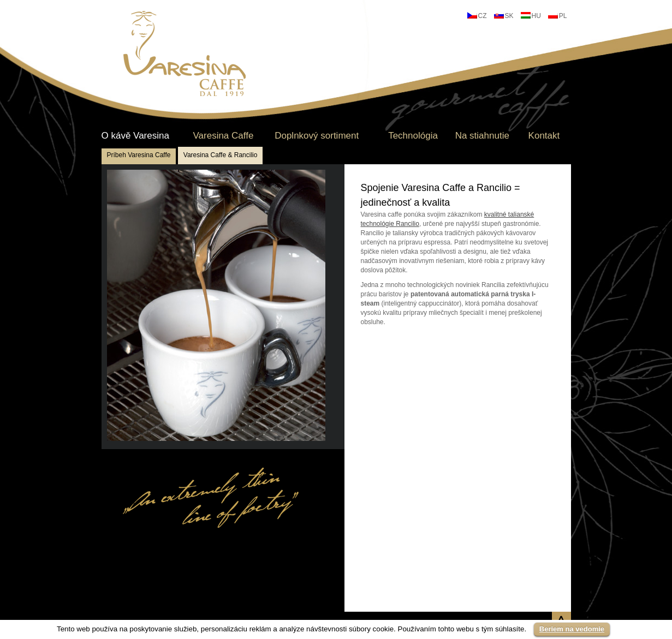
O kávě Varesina (135, 136)
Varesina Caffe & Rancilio (221, 155)
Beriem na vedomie (572, 629)
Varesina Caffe (223, 136)
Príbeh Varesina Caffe (139, 155)
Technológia (413, 136)
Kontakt (544, 136)
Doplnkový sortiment (317, 136)
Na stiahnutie (482, 136)
